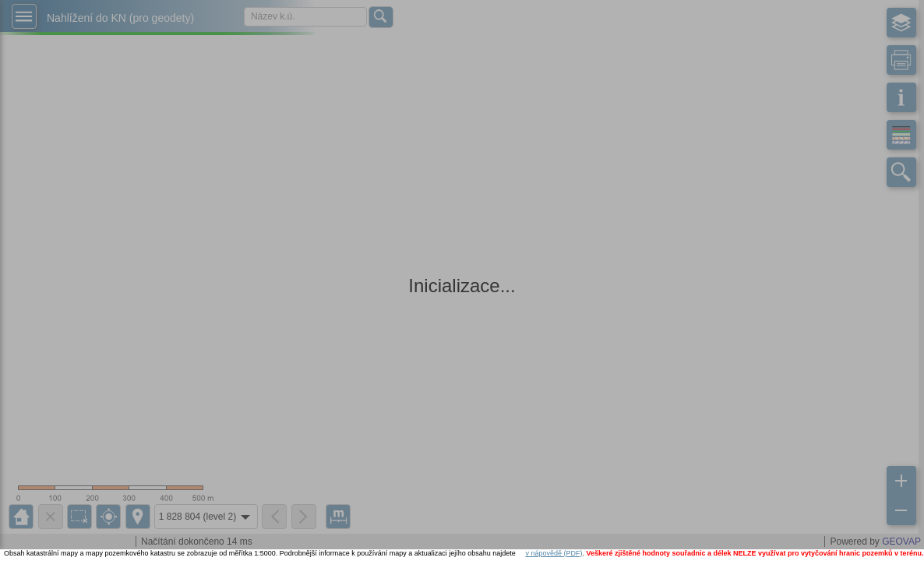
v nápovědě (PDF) (554, 553)
